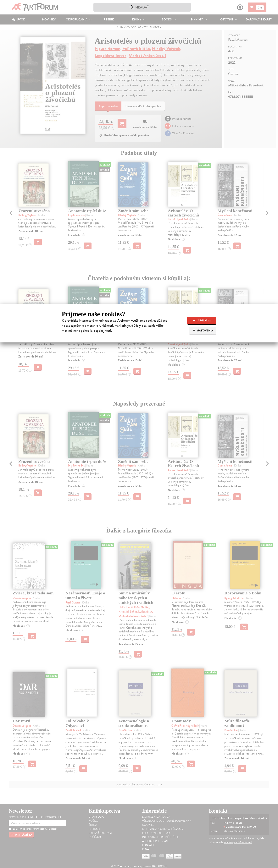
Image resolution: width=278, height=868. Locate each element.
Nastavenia (203, 331)
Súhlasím (202, 321)
